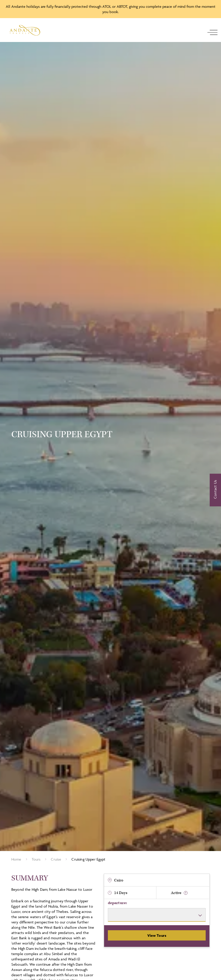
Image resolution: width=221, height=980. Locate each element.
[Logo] (25, 30)
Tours (36, 859)
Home (16, 859)
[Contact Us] (215, 490)
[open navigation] (212, 32)
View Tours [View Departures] (157, 935)
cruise (56, 859)
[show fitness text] (186, 893)
